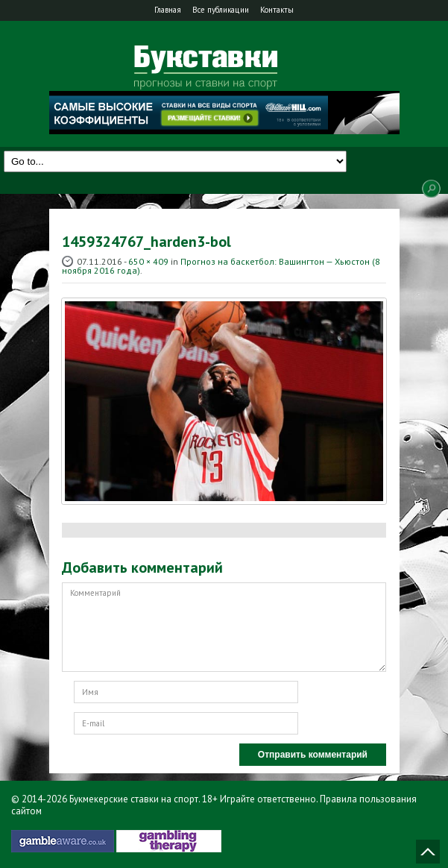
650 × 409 (148, 261)
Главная (168, 10)
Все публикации (221, 10)
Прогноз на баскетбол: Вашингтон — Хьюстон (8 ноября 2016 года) (221, 266)
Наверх (428, 852)
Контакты (277, 10)
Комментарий (224, 627)
